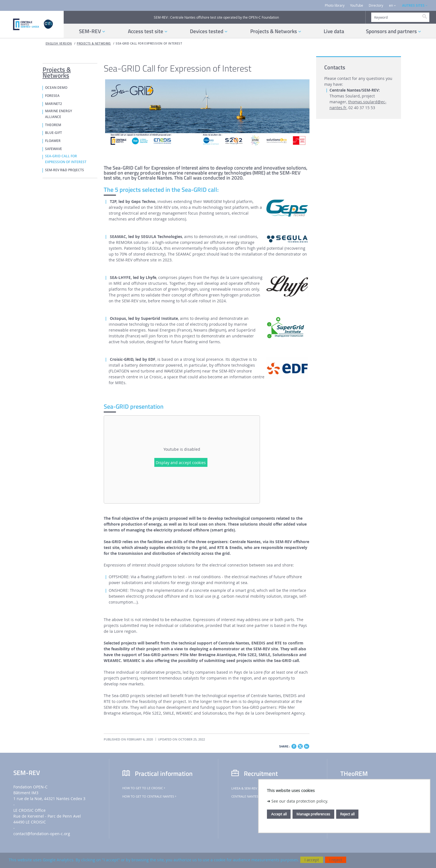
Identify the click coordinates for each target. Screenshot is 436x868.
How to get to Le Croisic (144, 788)
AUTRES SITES (413, 5)
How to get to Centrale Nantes (150, 796)
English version (59, 44)
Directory (376, 5)
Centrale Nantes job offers (255, 796)
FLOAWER (53, 141)
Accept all (279, 814)
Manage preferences (313, 814)
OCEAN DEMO (56, 88)
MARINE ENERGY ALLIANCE (59, 114)
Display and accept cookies (181, 463)
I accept (312, 860)
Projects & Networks (94, 44)
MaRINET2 (54, 104)
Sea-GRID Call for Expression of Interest (149, 44)
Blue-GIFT (54, 133)
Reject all (347, 814)
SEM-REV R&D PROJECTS (65, 170)
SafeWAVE (54, 149)
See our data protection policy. (300, 801)
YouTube (357, 5)
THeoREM (53, 125)
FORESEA (52, 96)
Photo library (335, 5)
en (391, 5)
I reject (336, 860)
